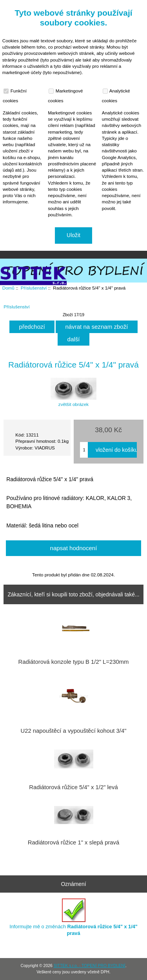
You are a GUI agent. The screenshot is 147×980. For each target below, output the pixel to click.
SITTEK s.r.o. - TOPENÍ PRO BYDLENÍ (90, 966)
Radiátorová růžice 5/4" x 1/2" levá (73, 787)
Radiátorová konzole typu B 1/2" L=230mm (74, 662)
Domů (97, 5)
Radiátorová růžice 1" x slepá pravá (74, 842)
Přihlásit (125, 5)
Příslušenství (34, 288)
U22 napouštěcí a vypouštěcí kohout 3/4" (74, 731)
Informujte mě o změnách (73, 917)
